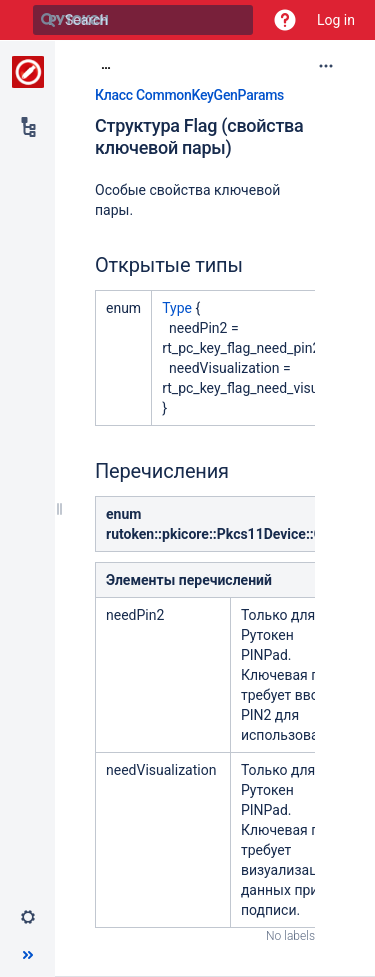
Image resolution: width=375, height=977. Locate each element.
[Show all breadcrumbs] (106, 64)
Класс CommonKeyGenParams (189, 95)
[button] (285, 20)
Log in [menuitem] (336, 20)
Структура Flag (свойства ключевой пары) (199, 137)
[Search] (48, 20)
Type (177, 308)
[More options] (326, 66)
